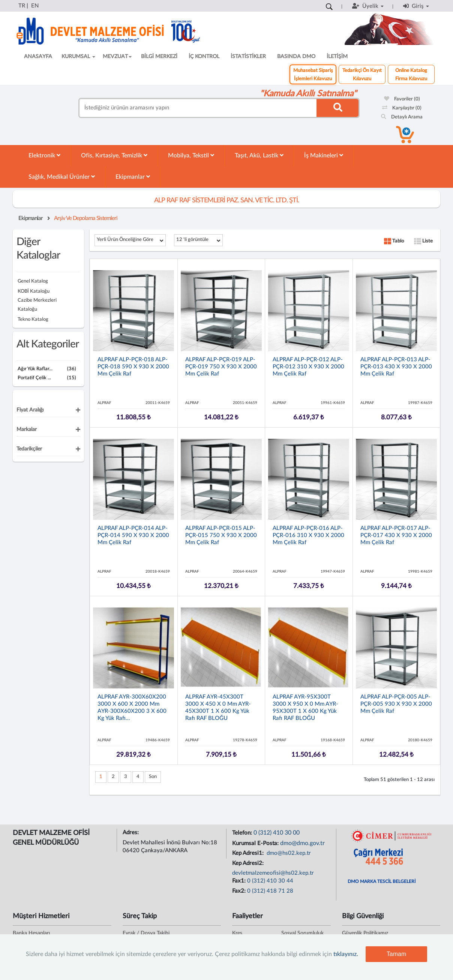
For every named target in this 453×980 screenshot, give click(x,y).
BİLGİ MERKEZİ (159, 57)
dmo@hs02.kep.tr (288, 853)
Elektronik (44, 155)
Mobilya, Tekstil (191, 155)
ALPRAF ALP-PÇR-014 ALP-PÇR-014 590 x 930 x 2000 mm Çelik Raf (133, 535)
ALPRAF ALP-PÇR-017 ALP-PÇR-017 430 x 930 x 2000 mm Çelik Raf (396, 535)
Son (153, 777)
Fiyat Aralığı (30, 410)
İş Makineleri (324, 155)
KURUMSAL (78, 57)
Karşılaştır (402, 108)
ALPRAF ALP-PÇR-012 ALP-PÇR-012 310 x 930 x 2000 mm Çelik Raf (308, 367)
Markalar (27, 429)
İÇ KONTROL (204, 57)
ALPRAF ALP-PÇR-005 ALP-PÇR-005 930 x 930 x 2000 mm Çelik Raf (396, 704)
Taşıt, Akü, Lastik (259, 155)
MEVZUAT (117, 57)
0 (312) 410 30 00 (277, 833)
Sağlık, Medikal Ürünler (62, 177)
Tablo (394, 241)
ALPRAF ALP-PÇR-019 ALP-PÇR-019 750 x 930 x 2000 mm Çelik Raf (221, 367)
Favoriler (402, 99)
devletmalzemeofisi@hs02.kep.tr (273, 873)
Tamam (396, 954)
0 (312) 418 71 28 (270, 891)
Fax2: (240, 891)
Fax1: (240, 881)
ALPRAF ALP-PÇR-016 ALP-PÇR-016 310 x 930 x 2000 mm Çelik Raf (308, 535)
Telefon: (243, 833)
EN (35, 6)
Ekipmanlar (133, 177)
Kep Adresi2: (249, 863)
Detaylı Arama (402, 117)
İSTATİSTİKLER (248, 57)
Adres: (131, 833)
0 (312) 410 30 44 (270, 881)
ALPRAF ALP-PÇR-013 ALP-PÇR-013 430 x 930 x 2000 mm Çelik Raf (396, 367)
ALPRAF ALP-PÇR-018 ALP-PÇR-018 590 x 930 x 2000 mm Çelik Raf (133, 367)
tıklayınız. (346, 954)
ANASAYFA (38, 57)
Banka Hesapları (31, 933)
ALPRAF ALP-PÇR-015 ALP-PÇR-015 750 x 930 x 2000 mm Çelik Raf (221, 535)
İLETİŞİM (337, 57)
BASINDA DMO (296, 57)
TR (22, 6)
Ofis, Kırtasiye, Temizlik (114, 155)
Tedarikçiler (29, 449)
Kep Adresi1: (249, 853)
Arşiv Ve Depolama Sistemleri (86, 218)
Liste (423, 241)
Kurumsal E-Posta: (256, 843)
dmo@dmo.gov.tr (302, 843)
